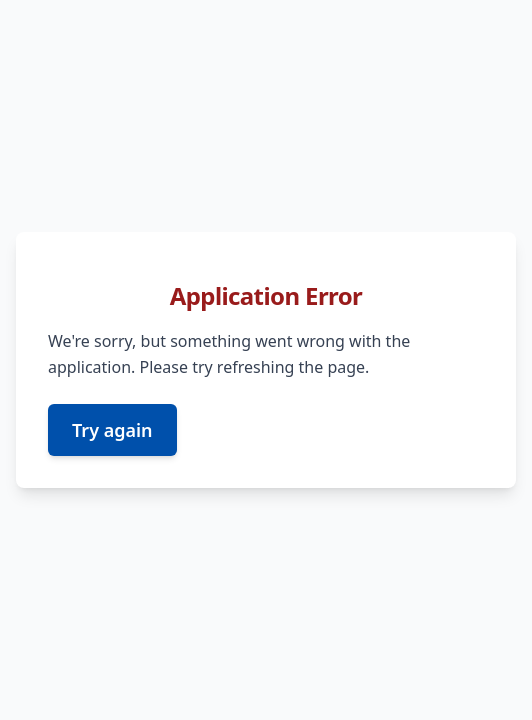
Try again (112, 430)
